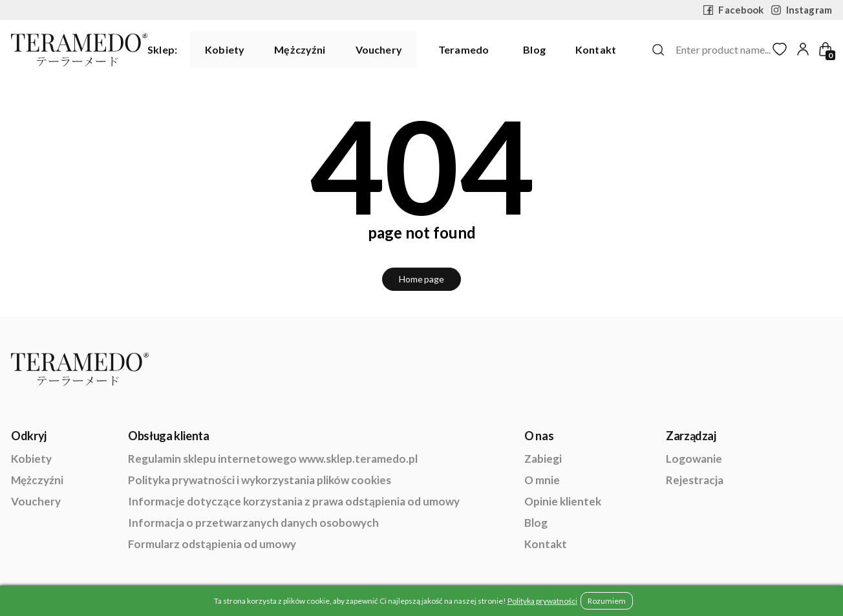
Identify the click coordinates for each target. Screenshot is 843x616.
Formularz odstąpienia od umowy (212, 544)
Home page (421, 279)
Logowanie (694, 459)
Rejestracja (695, 480)
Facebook (733, 10)
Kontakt (596, 50)
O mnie (542, 480)
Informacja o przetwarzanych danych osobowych (253, 523)
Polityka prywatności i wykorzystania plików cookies (260, 480)
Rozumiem (607, 601)
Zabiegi (543, 459)
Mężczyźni (300, 49)
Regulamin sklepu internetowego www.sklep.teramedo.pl (273, 459)
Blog (534, 50)
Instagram (802, 10)
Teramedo (464, 49)
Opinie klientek (563, 501)
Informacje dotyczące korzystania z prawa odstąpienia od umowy (294, 501)
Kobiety (225, 49)
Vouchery (379, 49)
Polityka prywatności (542, 601)
